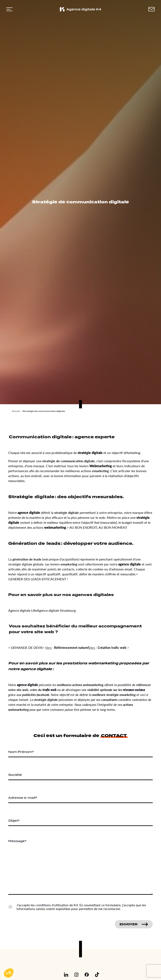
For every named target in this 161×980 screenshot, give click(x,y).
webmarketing (55, 527)
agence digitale (29, 513)
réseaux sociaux (134, 690)
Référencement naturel (71, 648)
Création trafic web (112, 648)
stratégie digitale (90, 453)
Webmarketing (101, 466)
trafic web (50, 690)
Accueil (16, 411)
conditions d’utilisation (52, 905)
